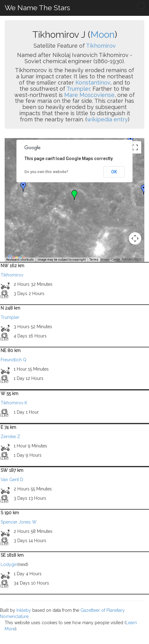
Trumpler (78, 89)
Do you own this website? (46, 172)
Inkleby (24, 610)
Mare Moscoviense (89, 95)
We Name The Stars (37, 8)
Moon (102, 35)
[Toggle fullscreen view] (135, 147)
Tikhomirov (101, 46)
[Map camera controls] (135, 238)
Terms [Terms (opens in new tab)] (94, 260)
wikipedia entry (107, 119)
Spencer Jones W (19, 522)
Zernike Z (10, 437)
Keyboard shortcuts (20, 260)
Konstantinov (93, 83)
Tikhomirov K (14, 403)
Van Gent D (12, 480)
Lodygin (9, 564)
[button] (23, 187)
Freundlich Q (14, 360)
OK (114, 172)
